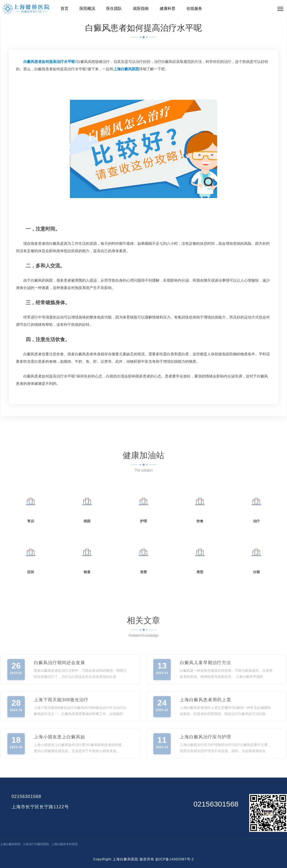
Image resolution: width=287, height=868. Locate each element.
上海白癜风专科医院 (65, 844)
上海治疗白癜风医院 (36, 844)
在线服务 (194, 8)
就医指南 (141, 8)
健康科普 (168, 8)
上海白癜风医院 (10, 844)
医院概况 (87, 8)
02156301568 (26, 796)
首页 (65, 8)
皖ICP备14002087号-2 (175, 859)
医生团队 (114, 8)
